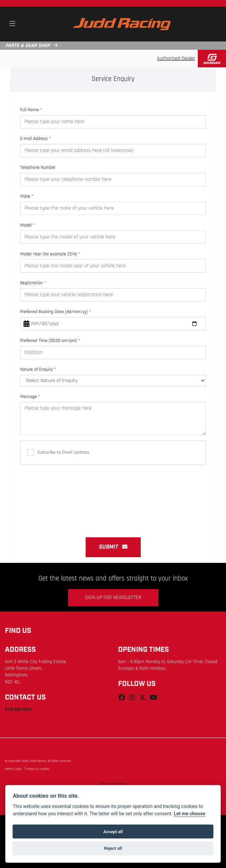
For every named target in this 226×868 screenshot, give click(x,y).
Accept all (113, 832)
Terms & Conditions (113, 784)
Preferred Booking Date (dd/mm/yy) (56, 312)
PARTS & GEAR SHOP (28, 46)
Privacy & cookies (38, 769)
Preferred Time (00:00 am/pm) (50, 341)
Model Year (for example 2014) (50, 254)
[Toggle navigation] (12, 24)
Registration (33, 283)
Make (27, 197)
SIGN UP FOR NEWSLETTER (113, 598)
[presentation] (113, 498)
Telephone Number (38, 168)
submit (113, 547)
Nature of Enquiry (38, 370)
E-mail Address (36, 139)
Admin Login (13, 769)
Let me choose (190, 814)
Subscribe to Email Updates (58, 452)
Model (28, 225)
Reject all (113, 848)
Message (30, 397)
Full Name (31, 110)
